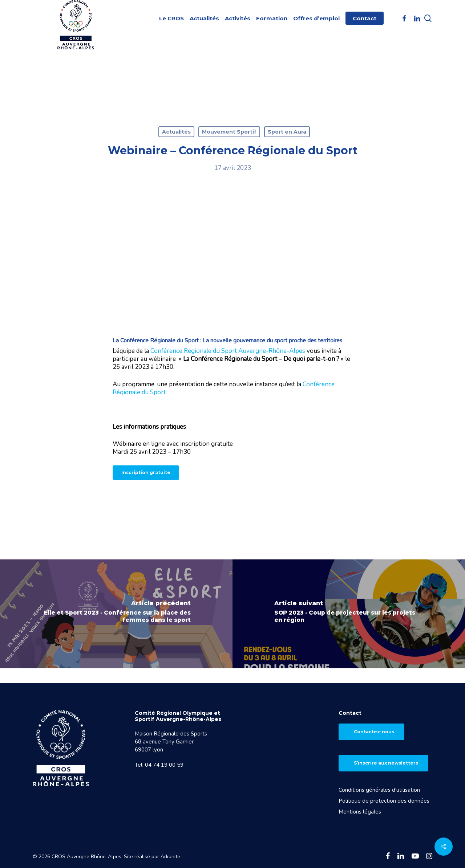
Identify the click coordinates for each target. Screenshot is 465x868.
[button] (146, 473)
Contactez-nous (374, 732)
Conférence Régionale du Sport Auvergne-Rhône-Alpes (228, 351)
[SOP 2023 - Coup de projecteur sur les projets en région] (349, 614)
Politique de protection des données (384, 801)
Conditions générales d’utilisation (379, 790)
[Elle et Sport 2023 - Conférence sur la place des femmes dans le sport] (116, 614)
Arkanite (170, 857)
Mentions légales (360, 812)
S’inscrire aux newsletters (386, 763)
